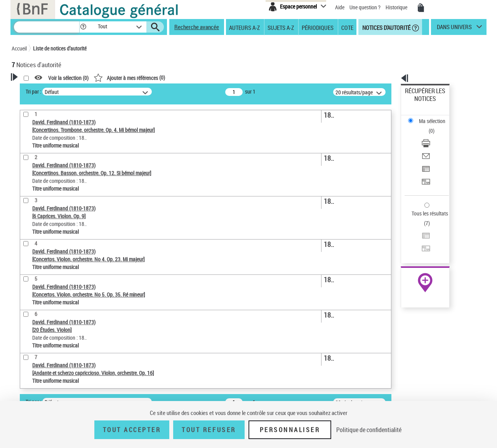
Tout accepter (132, 430)
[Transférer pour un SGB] (436, 145)
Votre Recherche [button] (43, 90)
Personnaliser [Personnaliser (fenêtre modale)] (290, 430)
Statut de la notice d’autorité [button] (54, 224)
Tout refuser (209, 430)
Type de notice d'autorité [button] (49, 188)
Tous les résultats (425, 166)
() (229, 77)
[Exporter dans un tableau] (436, 135)
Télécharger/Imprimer (429, 117)
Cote (347, 27)
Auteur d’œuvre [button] (38, 276)
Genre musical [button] (36, 263)
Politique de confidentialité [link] (369, 430)
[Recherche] (47, 27)
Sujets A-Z (281, 27)
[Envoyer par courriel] (436, 126)
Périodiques (318, 27)
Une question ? (365, 7)
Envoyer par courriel (428, 126)
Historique (397, 7)
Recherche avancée (197, 27)
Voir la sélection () (168, 78)
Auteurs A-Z (244, 27)
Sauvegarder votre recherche (60, 159)
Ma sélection (420, 103)
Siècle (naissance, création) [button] (52, 250)
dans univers (454, 29)
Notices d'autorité (386, 27)
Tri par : (133, 91)
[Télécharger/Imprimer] (436, 117)
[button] (83, 27)
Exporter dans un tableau (433, 135)
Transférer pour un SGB (431, 145)
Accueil (19, 48)
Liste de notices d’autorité (60, 48)
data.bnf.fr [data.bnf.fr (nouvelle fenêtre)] (400, 238)
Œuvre (30, 201)
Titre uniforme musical (51, 212)
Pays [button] (25, 237)
